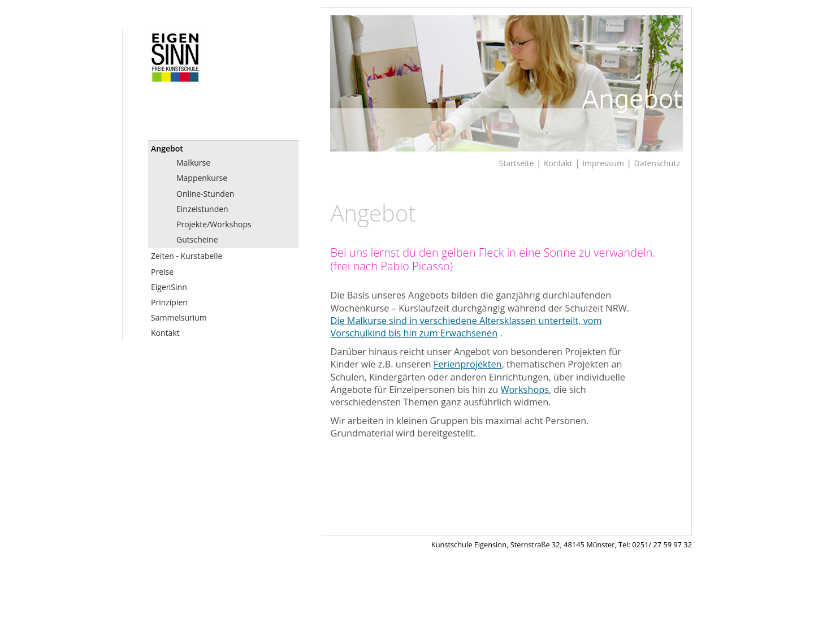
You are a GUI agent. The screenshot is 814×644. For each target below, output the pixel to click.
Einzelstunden (202, 209)
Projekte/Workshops (214, 224)
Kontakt (165, 333)
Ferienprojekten (468, 364)
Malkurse (193, 163)
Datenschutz (657, 163)
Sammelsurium (179, 317)
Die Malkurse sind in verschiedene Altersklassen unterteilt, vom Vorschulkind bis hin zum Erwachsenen (466, 327)
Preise (162, 272)
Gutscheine (197, 239)
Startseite (517, 163)
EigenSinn (169, 287)
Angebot (167, 148)
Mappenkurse (202, 178)
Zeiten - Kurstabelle (187, 256)
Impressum (603, 163)
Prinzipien (169, 302)
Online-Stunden (205, 194)
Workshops (525, 390)
